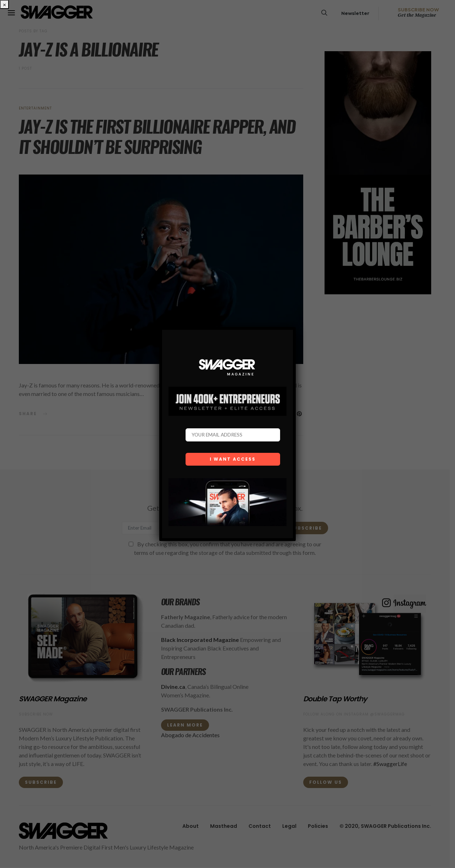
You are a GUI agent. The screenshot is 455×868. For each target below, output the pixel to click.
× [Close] (4, 4)
